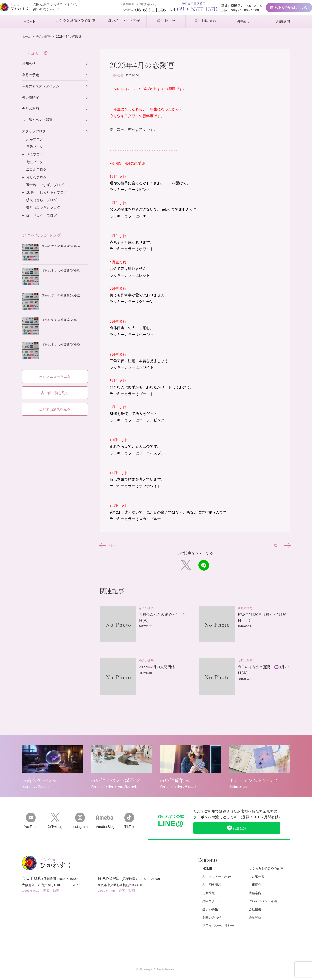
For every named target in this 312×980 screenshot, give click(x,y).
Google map (31, 879)
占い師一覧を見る (55, 389)
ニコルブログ (37, 175)
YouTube (31, 807)
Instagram (80, 807)
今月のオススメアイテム (42, 87)
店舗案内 (255, 879)
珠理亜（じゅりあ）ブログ (48, 199)
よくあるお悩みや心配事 (266, 855)
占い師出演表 (212, 871)
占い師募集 (210, 896)
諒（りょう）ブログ (43, 223)
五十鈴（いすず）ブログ (46, 191)
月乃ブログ (35, 151)
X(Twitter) (55, 807)
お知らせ (29, 64)
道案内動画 (51, 879)
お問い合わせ (139, 7)
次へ (281, 545)
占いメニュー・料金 (217, 863)
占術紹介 (255, 871)
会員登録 (255, 904)
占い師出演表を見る (55, 406)
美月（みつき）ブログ (44, 215)
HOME (207, 855)
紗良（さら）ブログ (43, 207)
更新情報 (209, 879)
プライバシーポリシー (218, 912)
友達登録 (236, 814)
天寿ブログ (35, 143)
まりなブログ (37, 183)
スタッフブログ (35, 134)
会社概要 (120, 7)
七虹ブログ (35, 167)
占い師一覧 (257, 863)
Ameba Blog (105, 807)
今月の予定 (31, 75)
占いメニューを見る (55, 372)
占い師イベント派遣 (38, 122)
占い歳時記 (31, 99)
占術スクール (212, 887)
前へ (109, 545)
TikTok (129, 807)
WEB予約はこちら (280, 10)
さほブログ (35, 159)
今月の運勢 (116, 75)
